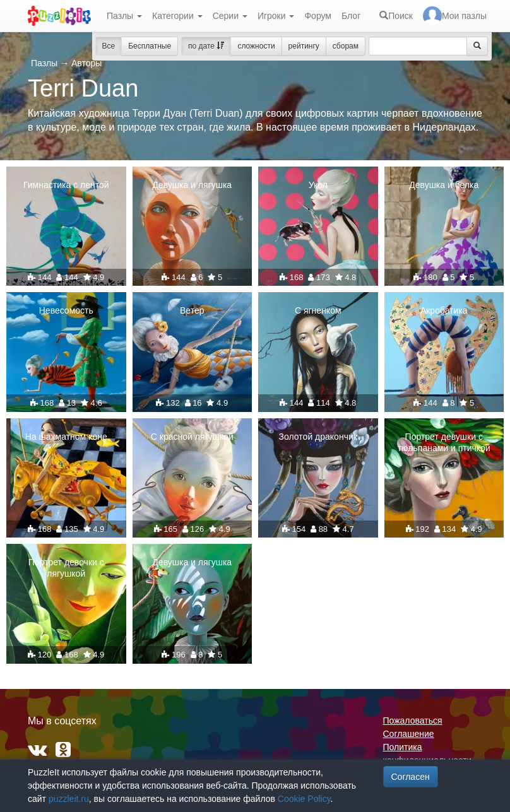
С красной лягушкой (192, 437)
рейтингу (304, 46)
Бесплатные (150, 46)
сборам (346, 46)
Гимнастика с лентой (66, 185)
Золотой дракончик (318, 437)
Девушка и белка (444, 185)
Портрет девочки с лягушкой (66, 568)
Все (109, 46)
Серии (230, 16)
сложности (256, 46)
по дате (206, 46)
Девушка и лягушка (192, 185)
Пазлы (124, 16)
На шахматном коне (66, 437)
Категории (177, 16)
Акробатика (444, 310)
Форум (318, 16)
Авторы (86, 63)
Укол (318, 185)
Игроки (276, 16)
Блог (351, 16)
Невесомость (66, 310)
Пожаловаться (413, 721)
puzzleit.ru (69, 799)
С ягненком (318, 310)
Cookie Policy (304, 799)
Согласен (411, 777)
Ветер (192, 310)
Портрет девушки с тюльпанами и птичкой (444, 442)
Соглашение (409, 734)
